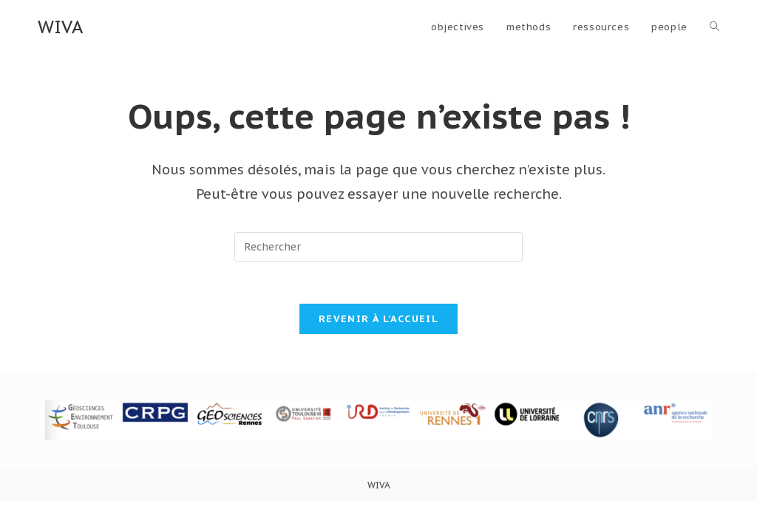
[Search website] (714, 27)
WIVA (60, 27)
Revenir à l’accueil (378, 321)
